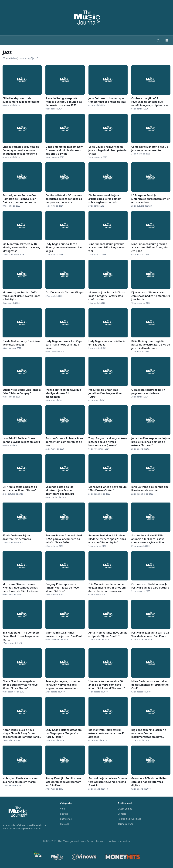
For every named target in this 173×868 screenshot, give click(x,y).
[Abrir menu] (167, 40)
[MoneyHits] (123, 857)
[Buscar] (158, 40)
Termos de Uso (126, 824)
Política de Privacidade (130, 819)
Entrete (64, 814)
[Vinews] (84, 857)
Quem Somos (125, 809)
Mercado (65, 824)
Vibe (63, 809)
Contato (122, 814)
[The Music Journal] (57, 857)
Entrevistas (66, 819)
